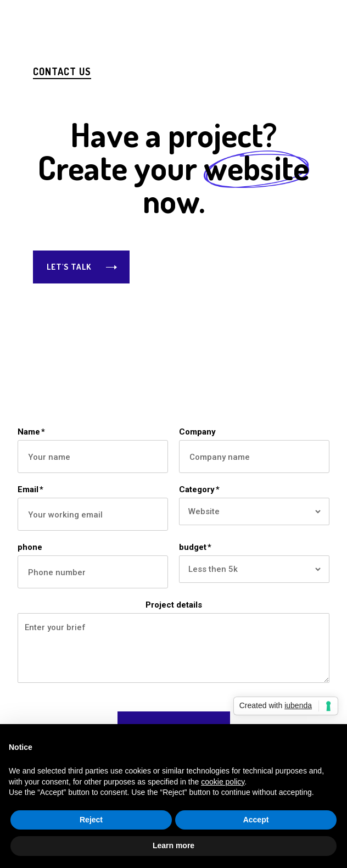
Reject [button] (91, 820)
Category (199, 489)
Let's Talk (69, 267)
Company (197, 432)
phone (30, 547)
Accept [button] (256, 820)
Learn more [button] (173, 845)
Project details (174, 605)
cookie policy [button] (223, 782)
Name (31, 432)
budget (195, 547)
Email (30, 489)
